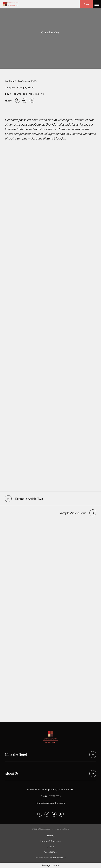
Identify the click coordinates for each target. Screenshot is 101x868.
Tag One (17, 94)
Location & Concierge (51, 841)
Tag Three (28, 94)
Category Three (26, 88)
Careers (50, 847)
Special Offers (50, 852)
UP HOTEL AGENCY (51, 858)
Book (86, 4)
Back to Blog (50, 32)
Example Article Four (77, 513)
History (51, 836)
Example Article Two (24, 499)
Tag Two (39, 94)
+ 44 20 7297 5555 (52, 796)
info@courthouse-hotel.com (52, 803)
